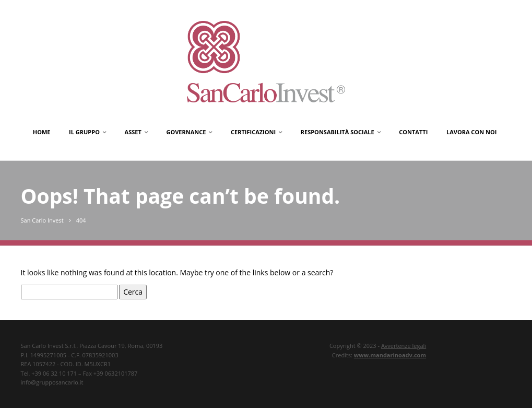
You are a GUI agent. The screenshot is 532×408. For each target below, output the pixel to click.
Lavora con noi (471, 132)
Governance (186, 132)
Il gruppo (84, 132)
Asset (133, 132)
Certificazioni (253, 132)
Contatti (413, 132)
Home (42, 132)
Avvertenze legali (404, 346)
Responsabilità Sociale (338, 132)
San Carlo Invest (42, 220)
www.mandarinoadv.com (390, 355)
